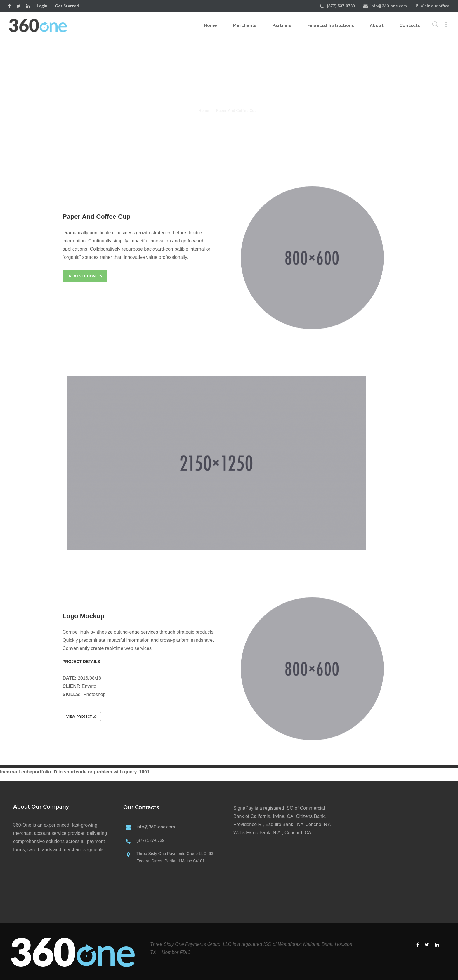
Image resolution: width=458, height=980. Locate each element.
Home (210, 25)
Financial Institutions (331, 25)
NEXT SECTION (85, 276)
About (377, 25)
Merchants (245, 25)
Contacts (410, 25)
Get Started (67, 6)
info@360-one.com (389, 6)
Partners (282, 25)
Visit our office (435, 6)
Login (42, 6)
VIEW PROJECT (82, 717)
